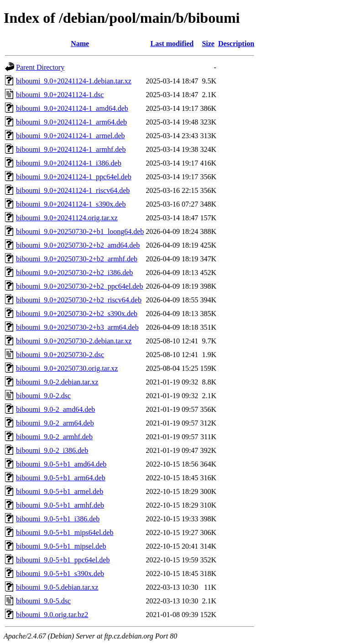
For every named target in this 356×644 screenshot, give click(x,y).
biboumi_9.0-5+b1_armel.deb (60, 491)
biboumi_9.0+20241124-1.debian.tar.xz (74, 81)
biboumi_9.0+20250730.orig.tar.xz (67, 368)
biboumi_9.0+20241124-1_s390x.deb (71, 204)
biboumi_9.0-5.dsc (43, 601)
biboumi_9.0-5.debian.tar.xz (57, 587)
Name (80, 44)
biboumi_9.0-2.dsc (43, 396)
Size (208, 44)
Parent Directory (40, 67)
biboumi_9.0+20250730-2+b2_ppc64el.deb (79, 286)
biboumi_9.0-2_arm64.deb (55, 423)
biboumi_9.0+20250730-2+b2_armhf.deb (77, 259)
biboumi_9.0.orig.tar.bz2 (52, 615)
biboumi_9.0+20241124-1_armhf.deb (71, 149)
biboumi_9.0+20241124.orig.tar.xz (67, 218)
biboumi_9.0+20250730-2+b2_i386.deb (74, 273)
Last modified (172, 44)
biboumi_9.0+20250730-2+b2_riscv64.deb (79, 300)
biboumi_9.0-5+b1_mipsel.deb (61, 546)
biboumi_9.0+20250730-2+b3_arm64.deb (77, 327)
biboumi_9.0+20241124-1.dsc (60, 95)
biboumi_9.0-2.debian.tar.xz (57, 382)
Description (236, 44)
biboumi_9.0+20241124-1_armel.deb (71, 136)
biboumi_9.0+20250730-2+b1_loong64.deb (80, 231)
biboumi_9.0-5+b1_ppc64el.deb (63, 560)
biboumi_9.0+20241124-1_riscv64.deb (73, 190)
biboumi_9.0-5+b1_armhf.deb (60, 505)
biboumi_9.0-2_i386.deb (52, 450)
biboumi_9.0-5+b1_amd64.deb (61, 464)
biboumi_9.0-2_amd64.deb (55, 409)
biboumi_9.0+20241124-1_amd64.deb (72, 108)
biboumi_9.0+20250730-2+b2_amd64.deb (78, 245)
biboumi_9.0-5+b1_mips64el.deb (65, 532)
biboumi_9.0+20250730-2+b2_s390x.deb (77, 314)
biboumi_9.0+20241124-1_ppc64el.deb (74, 177)
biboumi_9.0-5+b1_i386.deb (58, 519)
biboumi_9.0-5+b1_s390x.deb (60, 574)
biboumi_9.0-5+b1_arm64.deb (61, 478)
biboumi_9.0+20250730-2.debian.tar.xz (74, 341)
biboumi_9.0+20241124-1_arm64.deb (71, 122)
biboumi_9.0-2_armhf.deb (54, 437)
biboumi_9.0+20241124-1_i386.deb (69, 163)
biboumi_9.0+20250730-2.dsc (60, 355)
